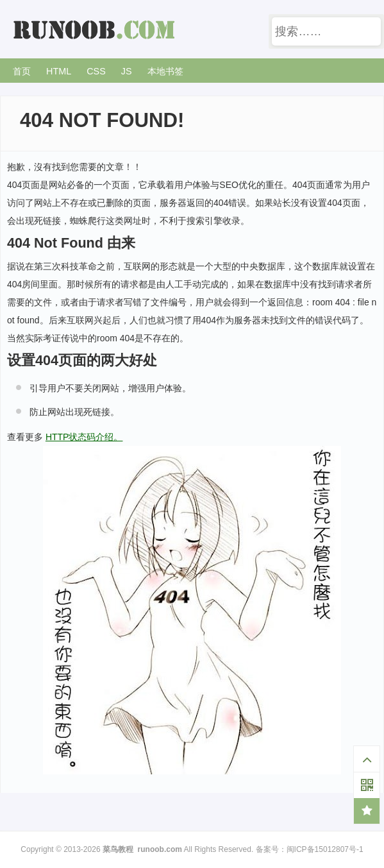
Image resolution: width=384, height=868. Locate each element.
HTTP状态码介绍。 (84, 437)
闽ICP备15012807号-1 (325, 849)
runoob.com (160, 849)
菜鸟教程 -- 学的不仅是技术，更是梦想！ (96, 30)
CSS (96, 71)
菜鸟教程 (118, 849)
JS (127, 71)
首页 (22, 71)
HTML (59, 71)
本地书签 (165, 71)
